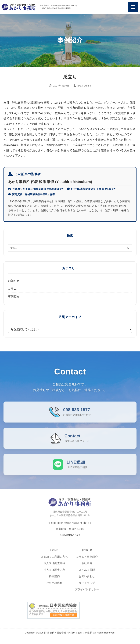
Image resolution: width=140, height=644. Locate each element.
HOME (54, 553)
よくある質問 (87, 573)
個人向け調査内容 (54, 566)
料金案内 (54, 579)
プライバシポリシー (87, 592)
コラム (12, 289)
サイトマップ (87, 586)
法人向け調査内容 (54, 573)
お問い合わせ (87, 579)
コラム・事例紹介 (87, 560)
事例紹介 (14, 296)
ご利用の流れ (54, 586)
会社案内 (87, 566)
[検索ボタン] (128, 248)
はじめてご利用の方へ (54, 560)
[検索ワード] (70, 248)
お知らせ (14, 281)
